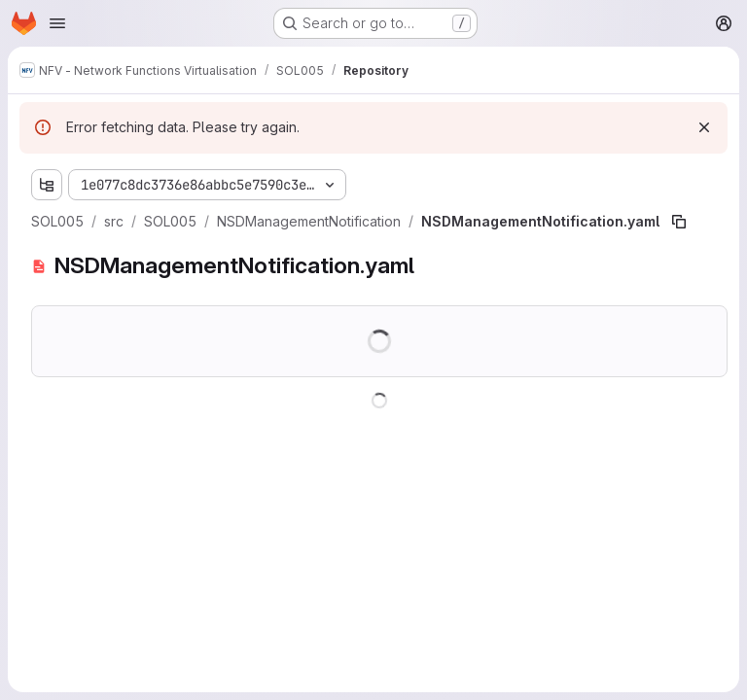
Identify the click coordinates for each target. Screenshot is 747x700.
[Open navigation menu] (57, 23)
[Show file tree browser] (47, 185)
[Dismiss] (704, 127)
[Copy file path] (679, 222)
